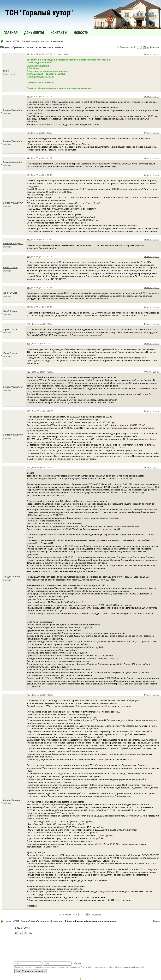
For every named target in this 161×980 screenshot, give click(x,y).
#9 (28, 307)
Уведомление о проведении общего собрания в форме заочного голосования (69, 60)
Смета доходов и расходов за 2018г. (46, 74)
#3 (28, 133)
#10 (28, 324)
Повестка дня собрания (40, 63)
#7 (28, 257)
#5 (28, 175)
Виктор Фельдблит (13, 110)
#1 (28, 54)
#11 (28, 344)
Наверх (157, 921)
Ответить (148, 54)
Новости (81, 33)
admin (6, 71)
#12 (28, 372)
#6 (28, 240)
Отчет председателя (38, 65)
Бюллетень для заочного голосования (48, 71)
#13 (28, 411)
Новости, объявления (51, 41)
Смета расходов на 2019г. (40, 77)
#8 (28, 288)
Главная (11, 33)
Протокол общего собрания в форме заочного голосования (59, 88)
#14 (28, 467)
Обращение (33, 68)
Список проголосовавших (41, 82)
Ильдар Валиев (11, 577)
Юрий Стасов (10, 268)
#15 (28, 695)
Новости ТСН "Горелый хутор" (21, 41)
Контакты (59, 33)
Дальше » (155, 47)
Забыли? (77, 963)
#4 (28, 158)
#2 (28, 97)
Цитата (156, 54)
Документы (34, 33)
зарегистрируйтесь (131, 967)
